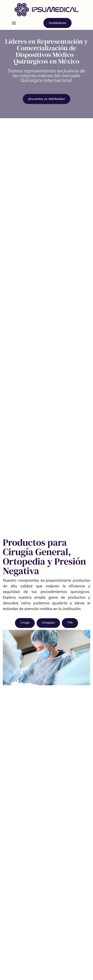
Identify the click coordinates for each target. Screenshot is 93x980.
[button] (14, 23)
